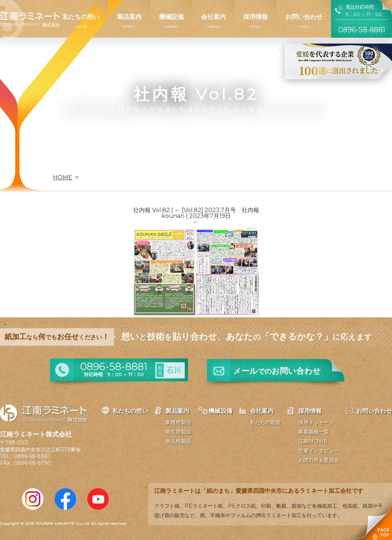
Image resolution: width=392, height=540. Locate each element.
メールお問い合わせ (277, 371)
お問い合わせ (304, 17)
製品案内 (129, 17)
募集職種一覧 (314, 432)
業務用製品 (178, 422)
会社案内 (213, 17)
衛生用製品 (178, 432)
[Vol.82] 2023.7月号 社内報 (217, 210)
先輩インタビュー (319, 451)
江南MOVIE (313, 441)
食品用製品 (178, 441)
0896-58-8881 (32, 456)
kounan (173, 216)
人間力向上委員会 (319, 460)
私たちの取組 (265, 422)
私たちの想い (81, 17)
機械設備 (171, 17)
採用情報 (256, 17)
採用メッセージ (316, 422)
